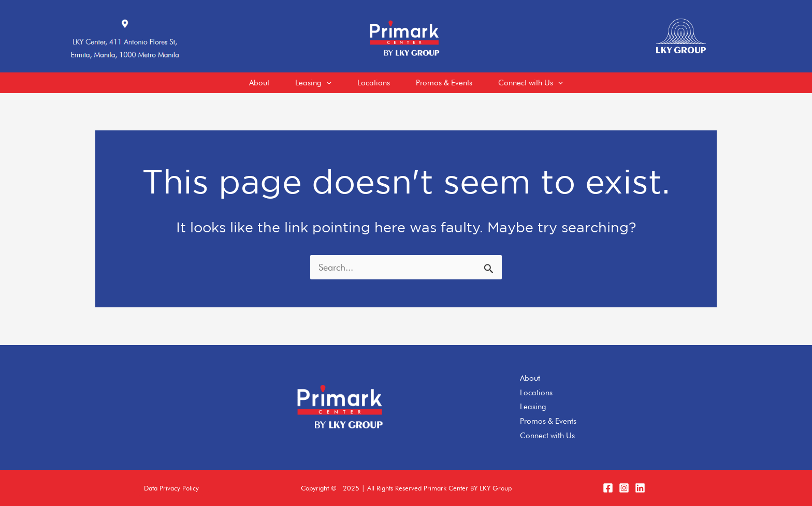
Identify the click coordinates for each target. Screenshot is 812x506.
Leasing (533, 407)
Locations (536, 393)
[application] (327, 83)
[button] (171, 488)
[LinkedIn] (640, 488)
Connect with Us (547, 436)
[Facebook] (608, 488)
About (530, 378)
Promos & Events (548, 421)
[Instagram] (624, 488)
